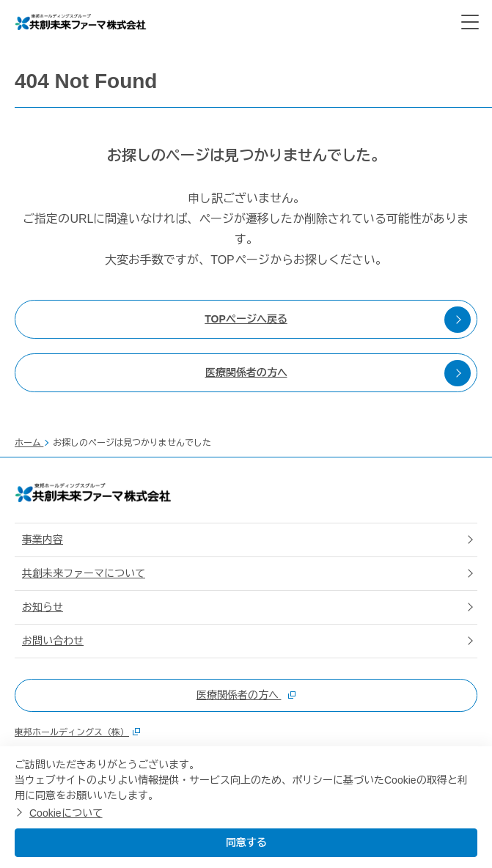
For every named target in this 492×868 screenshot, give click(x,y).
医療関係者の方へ (338, 373)
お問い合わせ (53, 641)
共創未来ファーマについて (84, 573)
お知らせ (43, 607)
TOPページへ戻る (338, 320)
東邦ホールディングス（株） (77, 732)
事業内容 (43, 540)
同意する (246, 842)
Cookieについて (66, 813)
